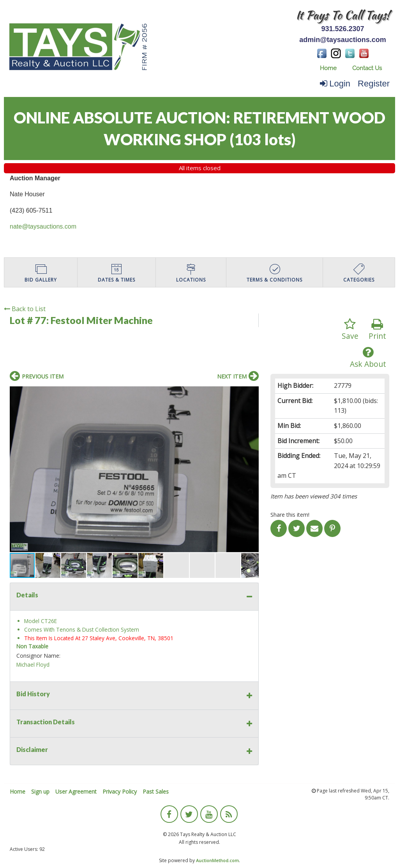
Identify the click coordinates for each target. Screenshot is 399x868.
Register (374, 84)
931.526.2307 (343, 29)
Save (350, 330)
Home (328, 68)
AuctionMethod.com (217, 860)
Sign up (40, 791)
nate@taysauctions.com (43, 226)
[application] (397, 866)
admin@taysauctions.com (343, 40)
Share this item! (290, 515)
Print (377, 330)
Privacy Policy (120, 791)
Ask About (368, 358)
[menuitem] (328, 68)
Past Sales (156, 791)
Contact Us (367, 68)
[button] (252, 393)
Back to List (25, 309)
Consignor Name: (38, 656)
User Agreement (76, 791)
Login (335, 84)
